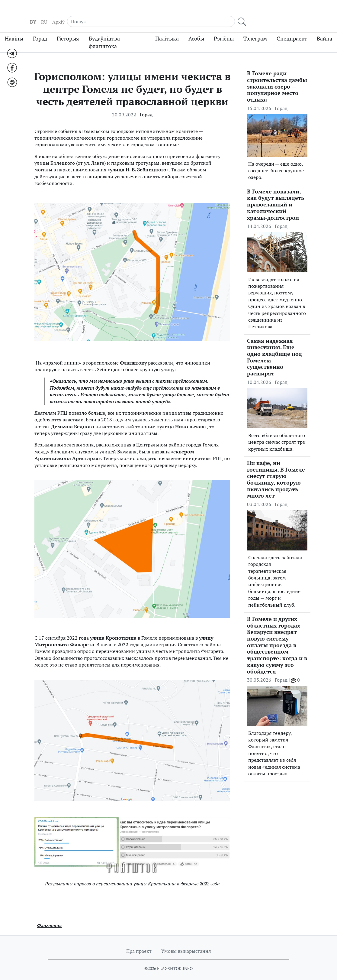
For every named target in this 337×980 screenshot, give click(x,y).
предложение (187, 130)
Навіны (14, 31)
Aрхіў (250, 12)
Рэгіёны (224, 31)
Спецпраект (292, 31)
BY (225, 12)
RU (236, 12)
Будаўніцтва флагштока (104, 35)
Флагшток (49, 918)
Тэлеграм (255, 31)
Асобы (196, 31)
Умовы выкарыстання (186, 943)
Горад (40, 31)
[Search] (278, 12)
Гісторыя (68, 31)
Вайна (324, 31)
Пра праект (139, 943)
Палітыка (167, 31)
